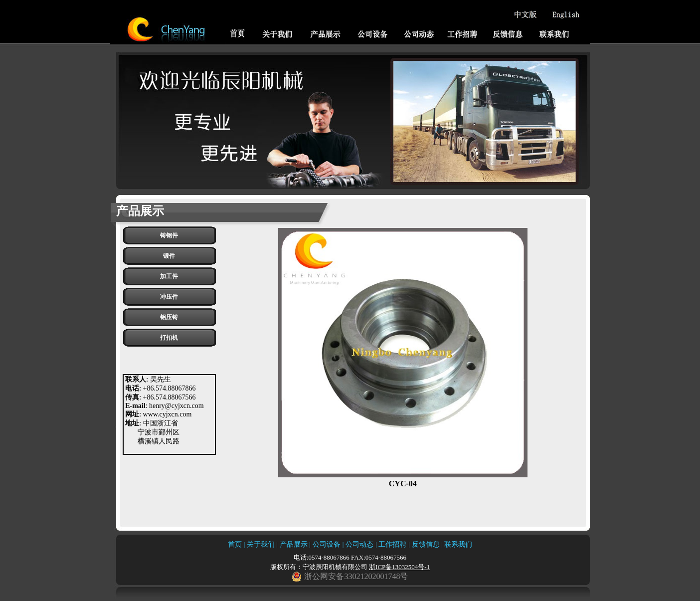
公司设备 (327, 544)
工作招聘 (392, 544)
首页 (235, 544)
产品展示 (294, 544)
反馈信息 (426, 544)
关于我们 (262, 544)
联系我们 (458, 544)
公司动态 (359, 544)
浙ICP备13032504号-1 (399, 567)
